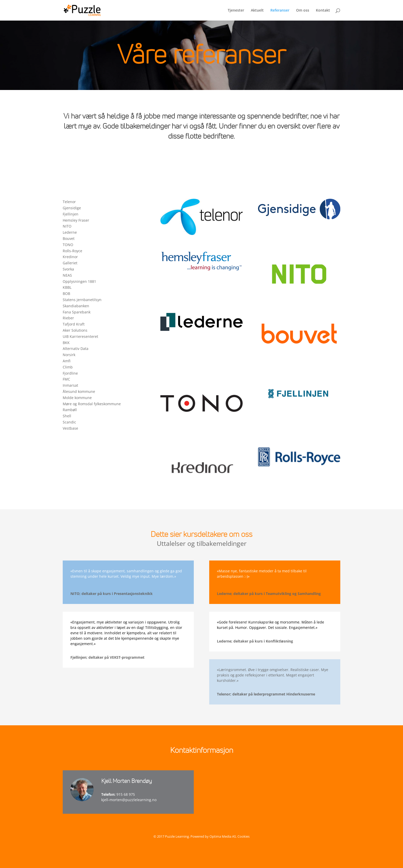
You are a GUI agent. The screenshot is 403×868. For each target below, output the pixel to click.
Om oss (303, 11)
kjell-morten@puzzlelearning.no (129, 800)
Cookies (244, 836)
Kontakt (323, 11)
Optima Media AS (223, 836)
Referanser (280, 11)
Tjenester (236, 11)
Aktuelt (257, 11)
